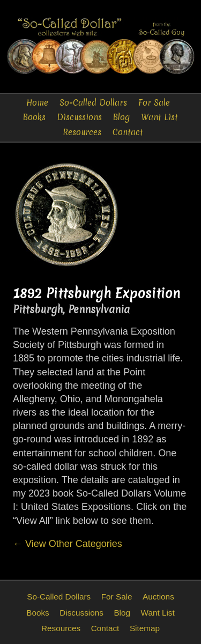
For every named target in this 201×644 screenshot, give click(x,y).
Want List (159, 117)
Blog (121, 117)
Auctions (158, 597)
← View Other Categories (68, 544)
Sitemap (145, 628)
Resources (82, 132)
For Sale (154, 103)
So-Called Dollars (93, 103)
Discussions (79, 117)
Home (37, 103)
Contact (128, 132)
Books (34, 117)
